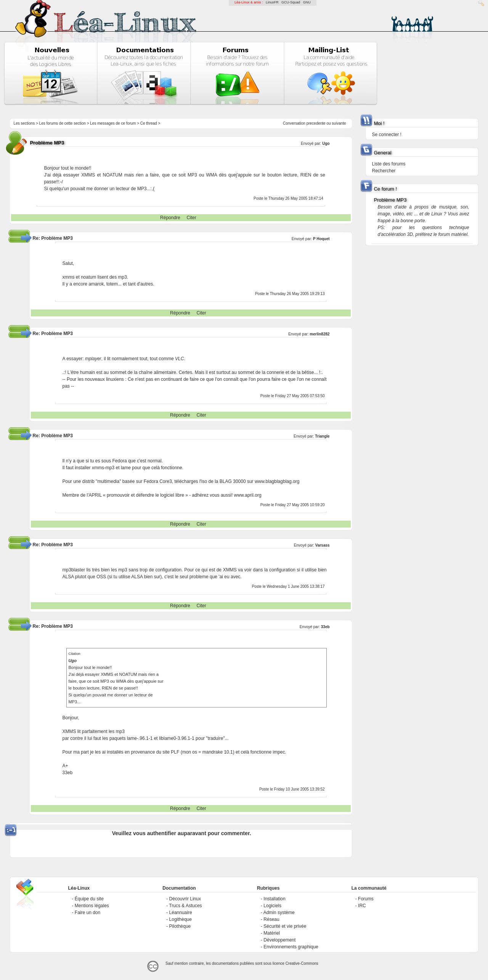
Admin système (279, 913)
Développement (279, 940)
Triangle (322, 436)
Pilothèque (180, 926)
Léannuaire (181, 913)
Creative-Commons (302, 963)
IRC (362, 906)
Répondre (170, 218)
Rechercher (384, 171)
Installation (274, 899)
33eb (325, 627)
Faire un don (87, 913)
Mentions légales (92, 906)
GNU (307, 2)
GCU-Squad (291, 2)
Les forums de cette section (63, 123)
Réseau (271, 919)
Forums (366, 899)
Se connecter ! (386, 135)
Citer (191, 218)
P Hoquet (321, 239)
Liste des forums (388, 164)
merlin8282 (319, 334)
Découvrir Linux (185, 899)
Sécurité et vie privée (285, 926)
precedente (316, 123)
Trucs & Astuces (185, 906)
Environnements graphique (291, 947)
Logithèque (181, 919)
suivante (339, 123)
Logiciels (272, 906)
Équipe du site (89, 899)
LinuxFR (272, 2)
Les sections (24, 123)
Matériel (272, 933)
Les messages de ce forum (113, 123)
